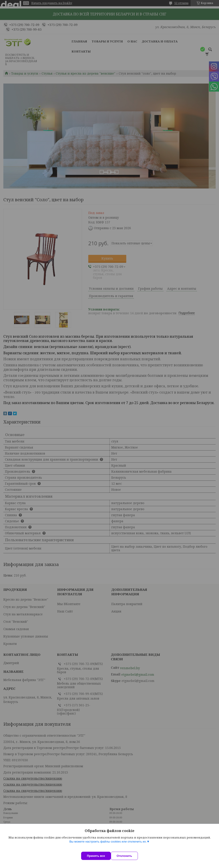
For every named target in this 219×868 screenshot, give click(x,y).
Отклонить (129, 856)
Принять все (96, 856)
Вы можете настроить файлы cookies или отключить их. (108, 846)
